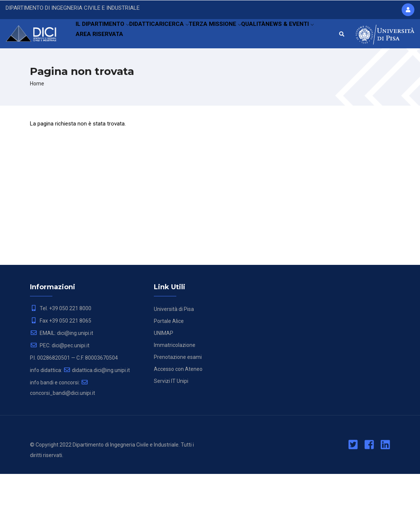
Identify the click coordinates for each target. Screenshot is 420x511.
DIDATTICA (151, 36)
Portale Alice (169, 358)
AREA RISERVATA (151, 69)
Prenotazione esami (178, 394)
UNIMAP (164, 370)
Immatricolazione (175, 382)
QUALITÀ (273, 36)
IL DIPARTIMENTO (104, 36)
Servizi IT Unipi (171, 418)
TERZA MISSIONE (230, 36)
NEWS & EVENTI (101, 69)
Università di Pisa (174, 346)
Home (37, 120)
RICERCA (185, 36)
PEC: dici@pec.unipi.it (60, 383)
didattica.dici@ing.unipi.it (97, 407)
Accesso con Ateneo (178, 406)
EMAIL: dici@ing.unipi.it (62, 370)
